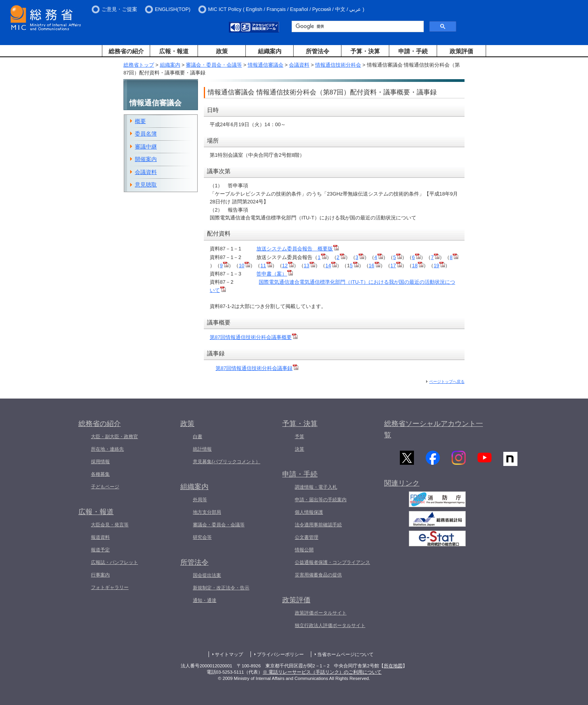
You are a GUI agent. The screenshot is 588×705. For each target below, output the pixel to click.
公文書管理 (307, 537)
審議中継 (146, 147)
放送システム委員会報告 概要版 (298, 249)
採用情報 (100, 462)
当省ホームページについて (345, 654)
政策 (222, 51)
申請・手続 (413, 51)
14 (331, 266)
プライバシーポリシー (280, 654)
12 (288, 266)
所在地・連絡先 (107, 449)
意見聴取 (146, 185)
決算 (299, 449)
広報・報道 (174, 51)
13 (309, 266)
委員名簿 (146, 134)
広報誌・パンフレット (114, 562)
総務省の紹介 (126, 51)
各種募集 (100, 474)
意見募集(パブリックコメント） (227, 462)
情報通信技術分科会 (338, 65)
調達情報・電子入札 (316, 487)
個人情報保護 (309, 512)
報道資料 (100, 537)
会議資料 (299, 65)
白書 (198, 437)
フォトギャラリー (110, 587)
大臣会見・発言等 (110, 525)
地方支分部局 (207, 512)
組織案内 (270, 51)
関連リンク (402, 485)
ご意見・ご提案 (119, 9)
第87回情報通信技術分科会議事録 (257, 368)
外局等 (200, 500)
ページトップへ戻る (447, 381)
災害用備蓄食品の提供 (318, 575)
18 (418, 266)
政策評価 (461, 51)
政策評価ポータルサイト (321, 613)
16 (375, 266)
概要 (140, 121)
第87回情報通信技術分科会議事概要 (254, 337)
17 (396, 266)
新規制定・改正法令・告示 (221, 588)
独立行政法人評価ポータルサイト (330, 625)
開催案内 (146, 159)
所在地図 (393, 666)
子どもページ (105, 487)
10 (244, 266)
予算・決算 (365, 51)
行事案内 (100, 575)
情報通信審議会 (266, 65)
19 (439, 266)
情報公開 (304, 550)
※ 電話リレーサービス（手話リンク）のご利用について (322, 672)
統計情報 (202, 449)
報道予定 (100, 550)
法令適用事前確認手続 (318, 525)
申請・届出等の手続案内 (321, 500)
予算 (299, 437)
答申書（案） (272, 274)
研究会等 (202, 537)
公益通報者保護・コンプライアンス (332, 562)
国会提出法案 (207, 575)
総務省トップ (139, 65)
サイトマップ (229, 654)
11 (266, 266)
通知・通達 (205, 600)
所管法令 (318, 51)
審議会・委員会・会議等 (214, 65)
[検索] (357, 27)
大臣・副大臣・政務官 (114, 437)
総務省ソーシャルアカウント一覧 (434, 429)
